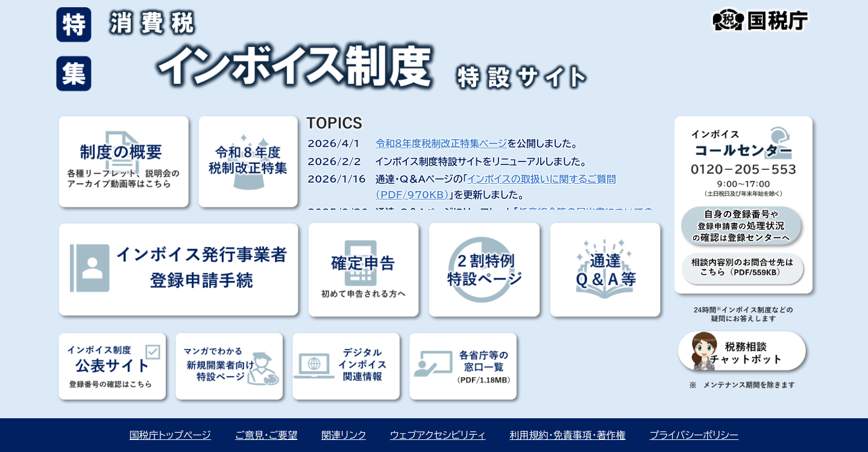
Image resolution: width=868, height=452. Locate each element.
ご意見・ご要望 (266, 435)
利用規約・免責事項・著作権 (568, 435)
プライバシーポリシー (694, 435)
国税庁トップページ (170, 435)
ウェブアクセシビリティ (438, 435)
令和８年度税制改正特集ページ (441, 143)
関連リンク (344, 435)
